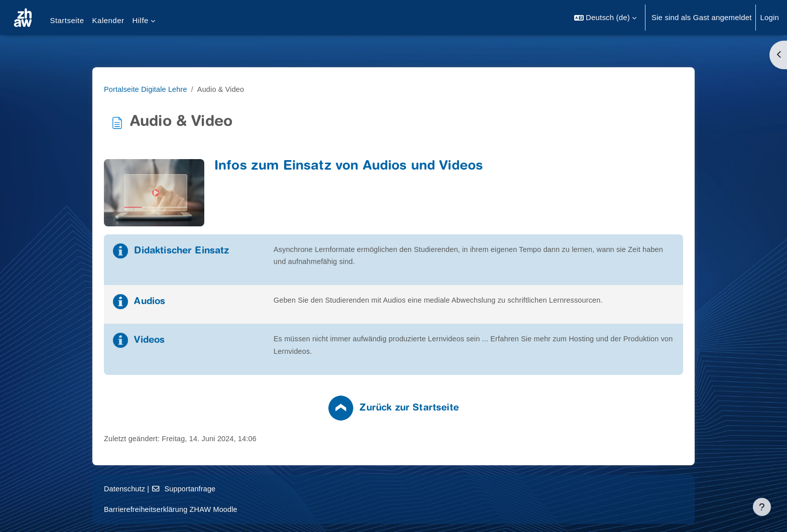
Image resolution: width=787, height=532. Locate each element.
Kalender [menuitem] (108, 20)
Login (769, 17)
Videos (214, 343)
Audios (214, 303)
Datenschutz (189, 489)
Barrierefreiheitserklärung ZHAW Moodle (237, 509)
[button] (605, 18)
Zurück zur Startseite (473, 410)
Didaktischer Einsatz (246, 251)
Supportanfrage (249, 489)
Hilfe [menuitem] (140, 20)
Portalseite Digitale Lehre (211, 89)
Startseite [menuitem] (67, 20)
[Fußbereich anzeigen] (762, 507)
